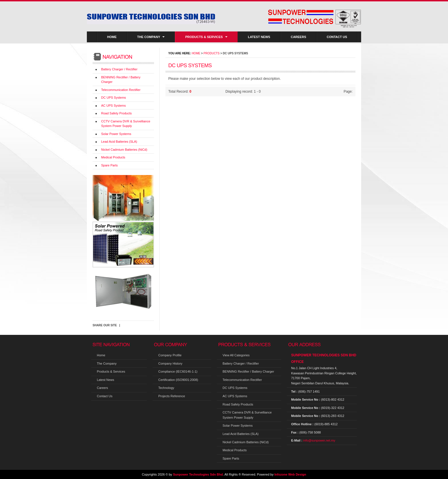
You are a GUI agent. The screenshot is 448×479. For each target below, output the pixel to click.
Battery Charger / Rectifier (119, 69)
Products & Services (206, 37)
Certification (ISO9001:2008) (178, 380)
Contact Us (337, 37)
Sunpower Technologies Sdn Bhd (198, 474)
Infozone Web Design (290, 474)
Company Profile (170, 355)
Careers (299, 37)
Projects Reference (172, 396)
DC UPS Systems (114, 98)
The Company (151, 37)
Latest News (259, 37)
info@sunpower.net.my (319, 440)
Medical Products (113, 157)
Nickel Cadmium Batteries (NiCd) (124, 150)
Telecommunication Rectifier (121, 90)
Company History (170, 363)
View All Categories (236, 355)
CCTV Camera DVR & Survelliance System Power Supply (247, 415)
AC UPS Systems (113, 106)
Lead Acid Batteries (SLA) (119, 142)
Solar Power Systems (116, 134)
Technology (166, 388)
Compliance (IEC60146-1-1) (178, 371)
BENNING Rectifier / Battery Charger (248, 371)
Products (211, 53)
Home (112, 37)
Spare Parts (109, 165)
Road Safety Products (116, 113)
